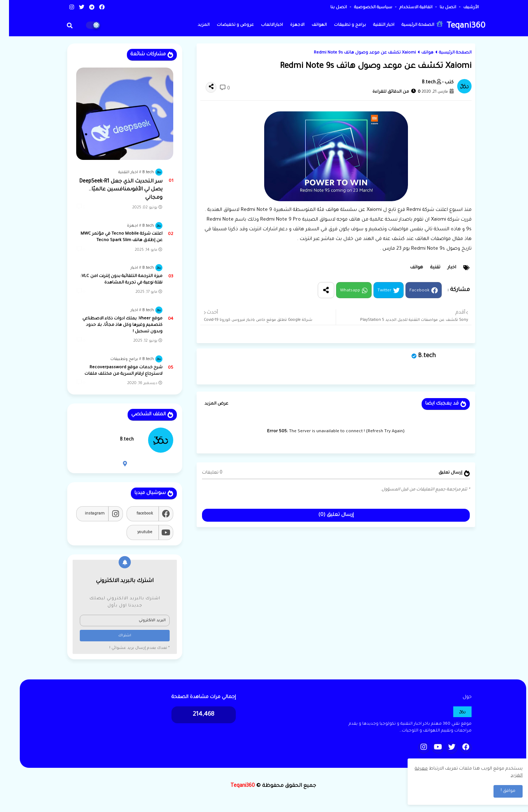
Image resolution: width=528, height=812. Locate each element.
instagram (86, 514)
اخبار (443, 268)
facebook (136, 514)
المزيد (195, 25)
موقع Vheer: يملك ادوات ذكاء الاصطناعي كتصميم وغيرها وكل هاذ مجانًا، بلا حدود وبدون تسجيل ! (113, 325)
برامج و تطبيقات (341, 25)
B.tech (418, 356)
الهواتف (310, 25)
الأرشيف (462, 8)
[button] (61, 26)
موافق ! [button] (499, 791)
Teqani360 (457, 26)
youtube (136, 532)
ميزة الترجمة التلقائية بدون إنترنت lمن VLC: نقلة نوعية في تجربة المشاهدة (113, 280)
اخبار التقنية (375, 25)
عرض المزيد (207, 404)
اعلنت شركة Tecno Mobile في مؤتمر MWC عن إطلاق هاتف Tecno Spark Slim (113, 237)
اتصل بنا (438, 8)
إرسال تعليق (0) (327, 515)
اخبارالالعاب (263, 25)
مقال (449, 239)
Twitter (375, 291)
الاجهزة (288, 25)
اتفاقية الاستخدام (406, 8)
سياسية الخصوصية (364, 8)
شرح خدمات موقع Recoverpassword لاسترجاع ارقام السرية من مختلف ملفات (114, 371)
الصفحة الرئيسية (413, 24)
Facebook (410, 291)
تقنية (426, 268)
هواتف (418, 53)
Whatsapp (341, 291)
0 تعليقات (203, 473)
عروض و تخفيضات (226, 25)
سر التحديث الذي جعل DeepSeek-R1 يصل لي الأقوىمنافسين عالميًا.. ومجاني (112, 190)
